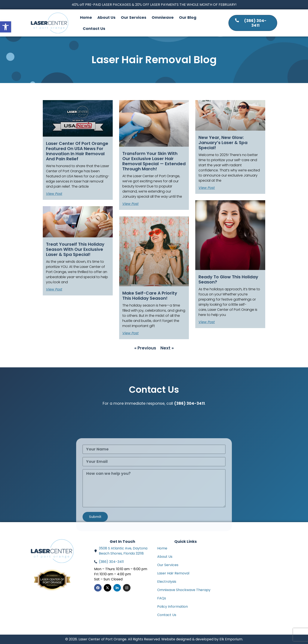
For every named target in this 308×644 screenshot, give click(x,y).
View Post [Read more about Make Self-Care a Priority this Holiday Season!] (130, 333)
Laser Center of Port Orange (52, 581)
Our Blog (188, 17)
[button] (6, 27)
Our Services (134, 17)
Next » (167, 348)
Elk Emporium (231, 639)
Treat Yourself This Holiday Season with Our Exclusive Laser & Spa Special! (75, 249)
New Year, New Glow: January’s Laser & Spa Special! (223, 143)
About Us (106, 17)
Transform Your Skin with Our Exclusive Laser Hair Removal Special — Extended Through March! (154, 161)
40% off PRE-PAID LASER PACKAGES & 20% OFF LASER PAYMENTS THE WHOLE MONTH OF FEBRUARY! (154, 5)
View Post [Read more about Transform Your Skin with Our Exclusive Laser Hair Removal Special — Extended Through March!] (130, 204)
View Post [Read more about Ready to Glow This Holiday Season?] (207, 322)
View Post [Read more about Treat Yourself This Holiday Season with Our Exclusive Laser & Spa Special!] (54, 289)
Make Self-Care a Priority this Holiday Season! (150, 296)
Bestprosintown (52, 577)
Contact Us (94, 28)
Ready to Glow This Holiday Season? (228, 279)
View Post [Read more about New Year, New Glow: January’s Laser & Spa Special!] (207, 188)
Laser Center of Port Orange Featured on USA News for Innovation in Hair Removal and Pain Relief (77, 151)
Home (86, 17)
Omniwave (163, 17)
